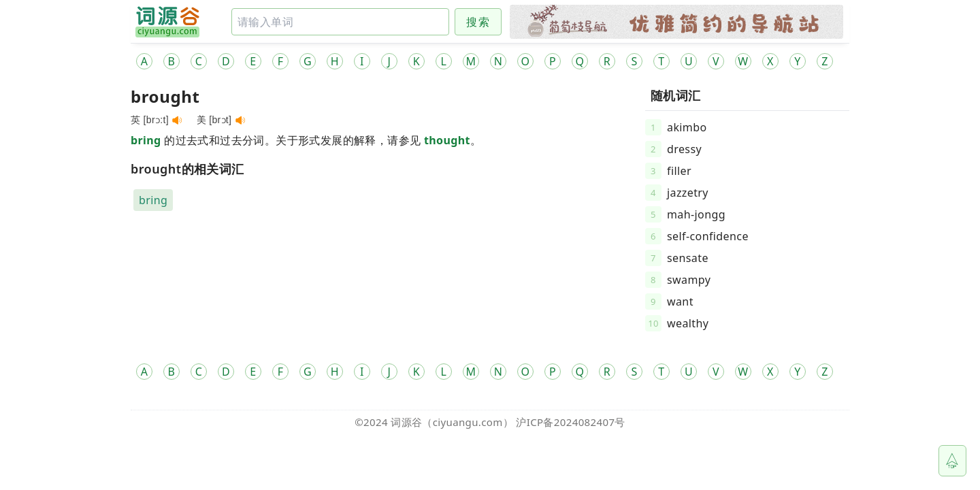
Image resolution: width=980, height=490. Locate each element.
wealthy (688, 323)
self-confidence (708, 236)
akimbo (687, 127)
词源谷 (406, 422)
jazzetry (688, 193)
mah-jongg (696, 214)
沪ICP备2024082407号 (570, 422)
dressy (684, 149)
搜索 (478, 22)
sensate (688, 258)
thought (447, 140)
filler (679, 171)
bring (146, 140)
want (680, 301)
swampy (689, 280)
